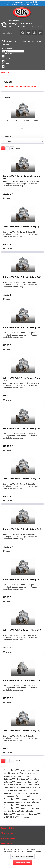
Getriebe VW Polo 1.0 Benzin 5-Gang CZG (22, 479)
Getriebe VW (12, 770)
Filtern (7, 136)
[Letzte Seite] (12, 148)
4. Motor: (6, 64)
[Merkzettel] (28, 33)
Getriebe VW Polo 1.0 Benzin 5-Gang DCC (22, 529)
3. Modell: (6, 59)
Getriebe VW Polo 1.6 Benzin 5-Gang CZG (22, 428)
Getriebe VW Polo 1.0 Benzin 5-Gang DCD (22, 630)
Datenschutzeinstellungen (22, 856)
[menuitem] (7, 33)
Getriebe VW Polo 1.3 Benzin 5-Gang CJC (21, 227)
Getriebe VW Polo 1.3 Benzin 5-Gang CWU (22, 328)
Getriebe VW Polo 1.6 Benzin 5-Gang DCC (22, 580)
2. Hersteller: (7, 54)
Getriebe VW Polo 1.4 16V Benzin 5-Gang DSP (22, 121)
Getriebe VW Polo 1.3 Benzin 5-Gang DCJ (21, 731)
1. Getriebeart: (8, 49)
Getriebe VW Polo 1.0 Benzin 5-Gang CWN (22, 277)
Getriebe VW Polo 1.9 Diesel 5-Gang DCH (21, 680)
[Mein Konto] (34, 33)
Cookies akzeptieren (22, 862)
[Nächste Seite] (7, 148)
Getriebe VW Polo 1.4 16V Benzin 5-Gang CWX (21, 379)
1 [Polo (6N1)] (3, 148)
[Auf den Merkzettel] (7, 198)
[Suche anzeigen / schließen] (23, 33)
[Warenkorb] (40, 33)
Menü (7, 33)
